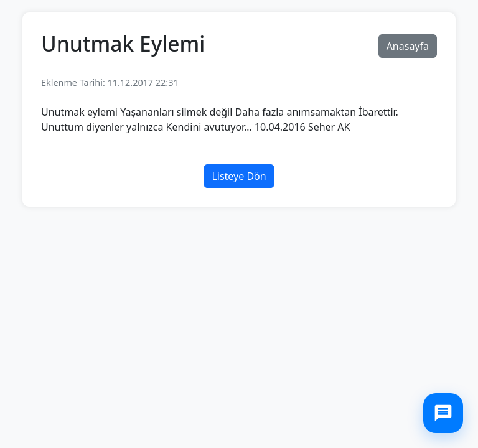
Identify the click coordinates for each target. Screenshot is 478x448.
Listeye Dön (239, 176)
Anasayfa (408, 46)
